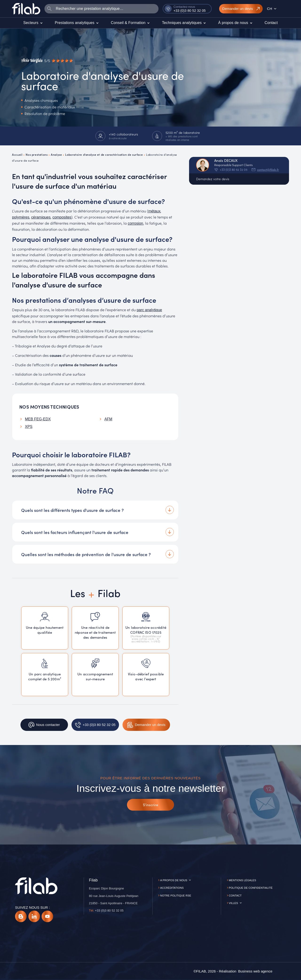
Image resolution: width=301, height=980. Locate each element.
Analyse (56, 154)
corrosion (135, 223)
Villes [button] (233, 903)
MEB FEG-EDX (38, 419)
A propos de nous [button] (174, 880)
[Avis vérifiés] (47, 61)
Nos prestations (37, 154)
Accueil (17, 154)
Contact (235, 896)
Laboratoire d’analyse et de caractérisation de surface (104, 154)
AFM (108, 419)
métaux (154, 211)
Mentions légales (242, 880)
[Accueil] (26, 9)
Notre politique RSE (176, 896)
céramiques (41, 217)
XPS (29, 427)
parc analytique (149, 310)
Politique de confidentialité (251, 888)
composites (62, 217)
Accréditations (172, 888)
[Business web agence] (255, 971)
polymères (21, 217)
